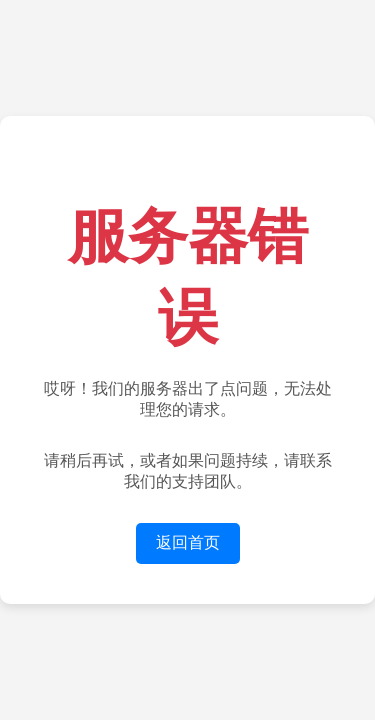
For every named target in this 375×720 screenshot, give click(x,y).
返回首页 (188, 542)
